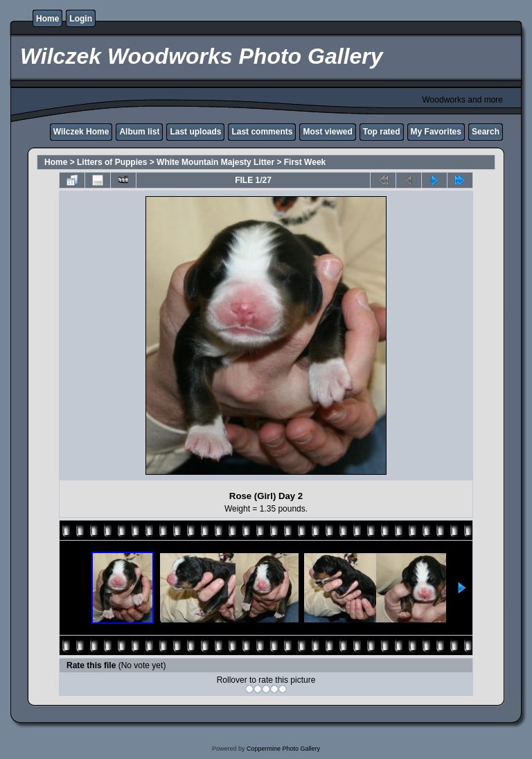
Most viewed (327, 132)
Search (486, 132)
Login (81, 19)
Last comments (262, 132)
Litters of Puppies (112, 162)
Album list (139, 132)
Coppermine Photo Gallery (283, 749)
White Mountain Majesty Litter (215, 162)
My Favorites (436, 132)
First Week (305, 162)
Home (47, 19)
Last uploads (195, 132)
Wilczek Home (81, 132)
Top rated (382, 132)
